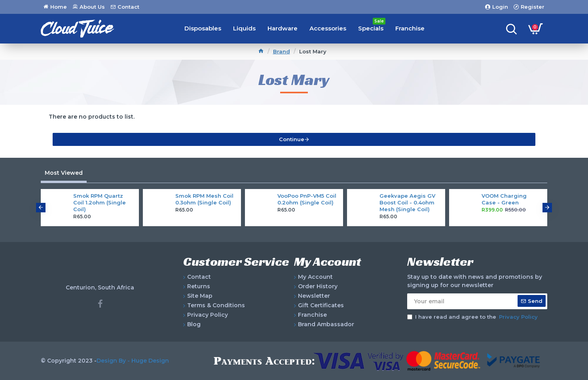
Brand (282, 51)
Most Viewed (64, 173)
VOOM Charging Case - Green (504, 199)
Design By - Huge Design (133, 361)
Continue (292, 139)
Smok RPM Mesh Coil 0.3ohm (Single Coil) (204, 199)
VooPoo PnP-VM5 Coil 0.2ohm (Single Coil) (307, 199)
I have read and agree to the (473, 317)
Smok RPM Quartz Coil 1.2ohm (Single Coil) (100, 202)
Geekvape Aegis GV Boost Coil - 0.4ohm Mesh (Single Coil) (407, 202)
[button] (41, 208)
